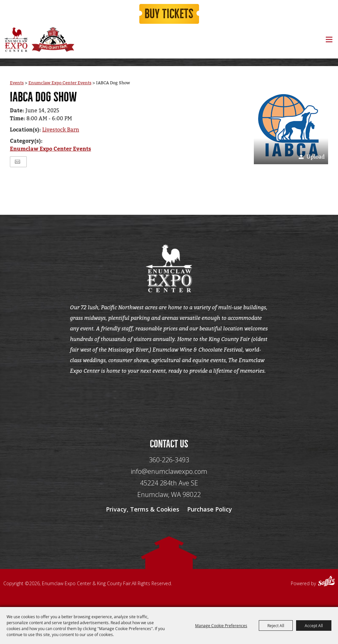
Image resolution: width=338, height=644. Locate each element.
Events (17, 83)
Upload (316, 157)
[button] (291, 127)
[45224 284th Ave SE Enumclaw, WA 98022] (169, 489)
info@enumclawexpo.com (169, 471)
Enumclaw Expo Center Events (60, 83)
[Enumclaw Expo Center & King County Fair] (16, 39)
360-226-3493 (169, 460)
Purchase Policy (210, 509)
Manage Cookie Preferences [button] (221, 625)
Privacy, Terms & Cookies (143, 509)
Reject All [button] (276, 625)
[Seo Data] (169, 399)
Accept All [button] (314, 625)
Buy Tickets (169, 14)
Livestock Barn (61, 130)
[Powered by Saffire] (326, 582)
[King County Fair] (53, 39)
